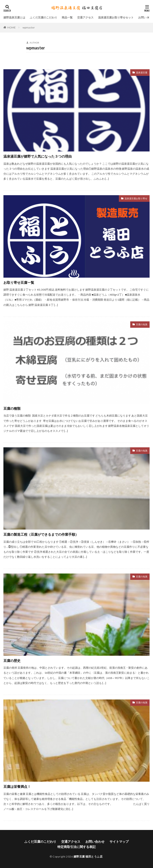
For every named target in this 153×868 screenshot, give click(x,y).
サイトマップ (119, 841)
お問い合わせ (95, 841)
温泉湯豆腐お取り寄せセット (116, 17)
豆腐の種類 (12, 408)
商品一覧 (67, 17)
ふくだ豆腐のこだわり (43, 17)
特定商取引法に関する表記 (76, 847)
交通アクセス (85, 17)
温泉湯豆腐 (142, 72)
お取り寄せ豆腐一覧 (19, 282)
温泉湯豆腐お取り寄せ (136, 198)
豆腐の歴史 (12, 661)
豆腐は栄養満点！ (17, 786)
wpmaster (29, 27)
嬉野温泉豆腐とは (14, 17)
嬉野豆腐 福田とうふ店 (88, 856)
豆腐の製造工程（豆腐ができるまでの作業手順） (41, 534)
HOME (11, 27)
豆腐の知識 (142, 324)
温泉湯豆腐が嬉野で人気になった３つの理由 (38, 156)
